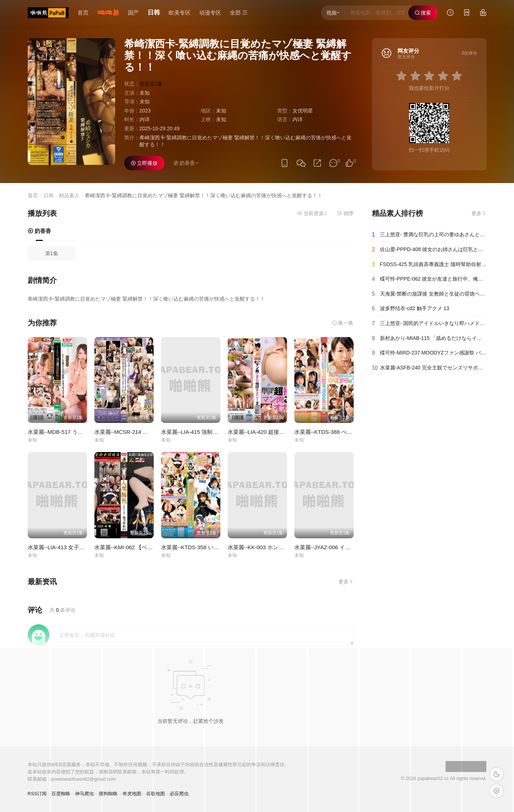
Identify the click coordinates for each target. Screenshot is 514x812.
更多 (346, 582)
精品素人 (69, 195)
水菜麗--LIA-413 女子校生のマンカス (73, 547)
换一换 (343, 323)
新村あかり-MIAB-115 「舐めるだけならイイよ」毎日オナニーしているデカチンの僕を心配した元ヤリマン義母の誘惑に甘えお (429, 338)
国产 (133, 13)
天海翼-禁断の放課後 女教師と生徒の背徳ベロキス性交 (429, 294)
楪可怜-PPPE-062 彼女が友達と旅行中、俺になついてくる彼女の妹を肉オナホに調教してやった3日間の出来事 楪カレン (429, 279)
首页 (83, 13)
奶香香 (39, 231)
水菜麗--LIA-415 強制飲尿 (192, 432)
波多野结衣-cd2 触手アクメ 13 (411, 309)
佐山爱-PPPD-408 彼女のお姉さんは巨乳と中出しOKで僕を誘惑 (429, 250)
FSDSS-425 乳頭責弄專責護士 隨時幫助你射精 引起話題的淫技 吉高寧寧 (429, 265)
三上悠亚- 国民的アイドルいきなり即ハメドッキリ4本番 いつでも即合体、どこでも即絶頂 (429, 324)
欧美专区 (180, 13)
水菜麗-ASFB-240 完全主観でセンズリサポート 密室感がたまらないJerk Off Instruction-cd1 (429, 368)
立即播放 (144, 163)
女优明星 (303, 111)
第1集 (52, 253)
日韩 (154, 13)
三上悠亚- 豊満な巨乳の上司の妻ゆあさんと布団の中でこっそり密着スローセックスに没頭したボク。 (429, 235)
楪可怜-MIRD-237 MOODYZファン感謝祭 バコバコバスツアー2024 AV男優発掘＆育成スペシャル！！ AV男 (429, 353)
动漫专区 (210, 13)
